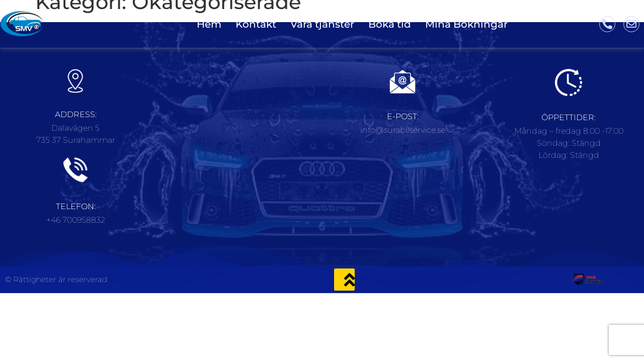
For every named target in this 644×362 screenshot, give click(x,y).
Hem (209, 24)
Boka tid (390, 24)
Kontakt (256, 24)
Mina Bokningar (466, 24)
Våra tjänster (322, 24)
